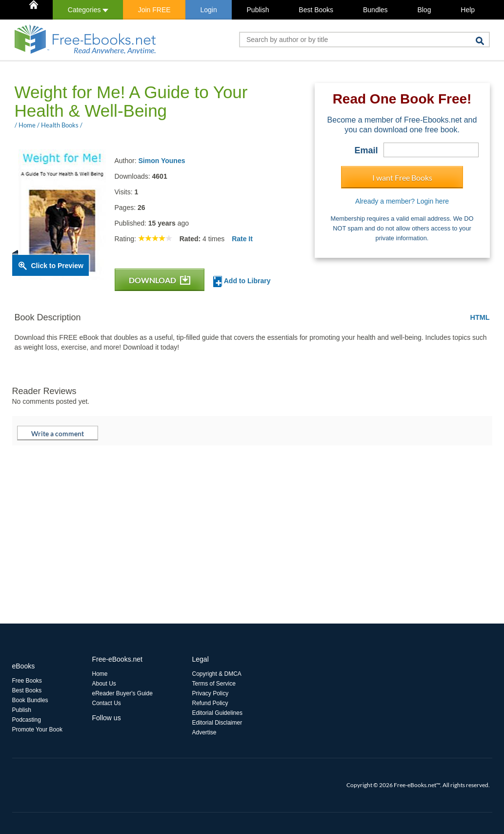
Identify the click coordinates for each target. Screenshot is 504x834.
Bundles (375, 10)
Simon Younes (162, 161)
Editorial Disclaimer (217, 723)
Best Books (316, 10)
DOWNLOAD (160, 280)
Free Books (27, 681)
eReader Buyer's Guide (122, 693)
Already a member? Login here (402, 201)
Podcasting (27, 720)
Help (468, 10)
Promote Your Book (37, 730)
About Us (104, 684)
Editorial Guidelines (217, 713)
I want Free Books (402, 177)
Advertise (204, 732)
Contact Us (107, 703)
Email (366, 150)
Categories (88, 10)
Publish (258, 10)
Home (100, 674)
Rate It (242, 239)
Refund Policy (210, 703)
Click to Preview (57, 266)
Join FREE (154, 10)
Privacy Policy (211, 693)
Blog (424, 10)
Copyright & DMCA (217, 674)
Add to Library (242, 281)
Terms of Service (214, 684)
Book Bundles (30, 700)
